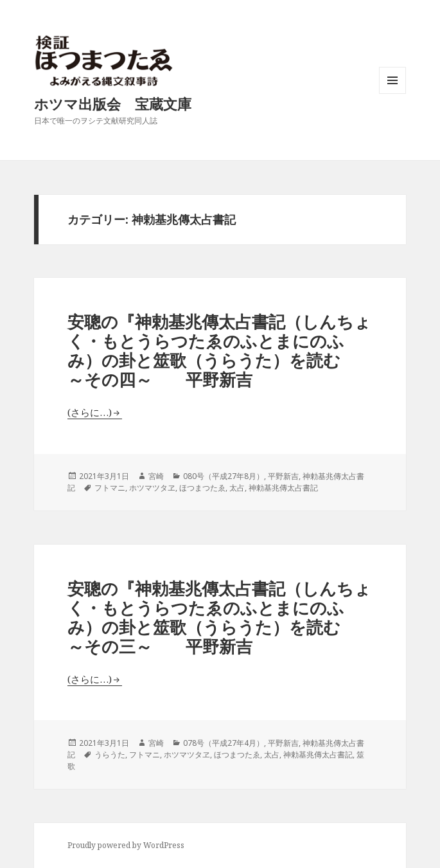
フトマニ (110, 488)
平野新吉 (283, 476)
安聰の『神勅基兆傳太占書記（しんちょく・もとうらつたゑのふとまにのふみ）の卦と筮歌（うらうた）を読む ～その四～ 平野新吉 (221, 350)
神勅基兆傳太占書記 (283, 488)
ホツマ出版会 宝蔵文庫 (113, 104)
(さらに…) (90, 412)
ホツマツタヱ (152, 488)
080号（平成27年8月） (224, 476)
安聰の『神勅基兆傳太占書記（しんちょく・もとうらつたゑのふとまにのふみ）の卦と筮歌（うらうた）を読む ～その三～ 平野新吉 (221, 617)
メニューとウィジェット (392, 94)
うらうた (110, 755)
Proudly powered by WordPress (126, 845)
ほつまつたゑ (202, 488)
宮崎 (156, 476)
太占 (237, 488)
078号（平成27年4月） (224, 743)
